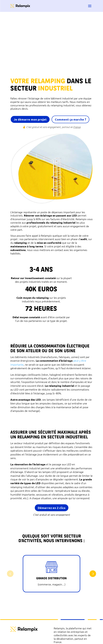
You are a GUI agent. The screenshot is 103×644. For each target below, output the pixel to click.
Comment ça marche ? (70, 119)
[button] (93, 574)
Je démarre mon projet (30, 119)
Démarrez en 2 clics (52, 508)
